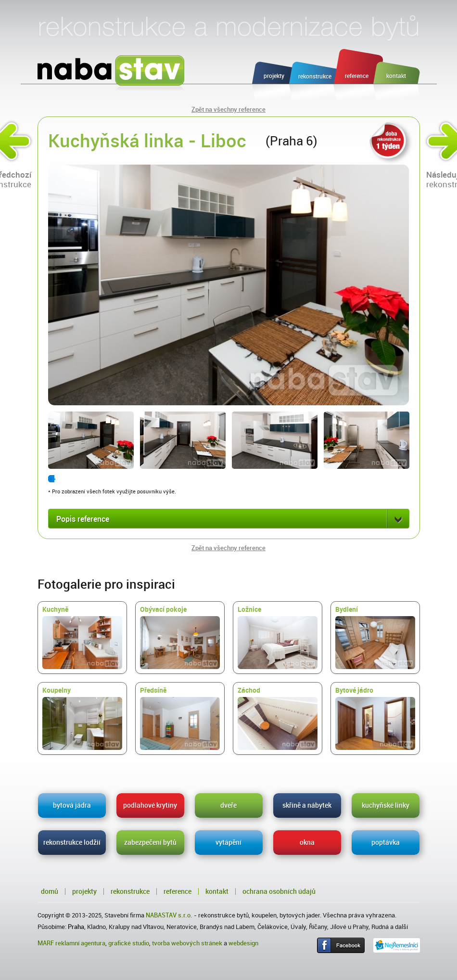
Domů (50, 891)
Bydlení (375, 637)
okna (307, 842)
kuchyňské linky (386, 805)
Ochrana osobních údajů (279, 891)
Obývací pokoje (180, 637)
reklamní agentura (80, 943)
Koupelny (82, 718)
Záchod (278, 718)
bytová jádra (72, 805)
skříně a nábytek (307, 805)
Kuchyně (82, 637)
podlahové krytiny (150, 805)
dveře (228, 805)
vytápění (228, 842)
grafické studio (129, 943)
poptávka (386, 842)
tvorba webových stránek (187, 943)
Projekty (84, 891)
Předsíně (180, 718)
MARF (46, 943)
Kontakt (217, 891)
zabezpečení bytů (150, 842)
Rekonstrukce (130, 891)
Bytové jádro (375, 718)
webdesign (243, 943)
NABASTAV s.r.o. (169, 915)
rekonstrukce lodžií (72, 842)
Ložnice (278, 637)
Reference (178, 891)
